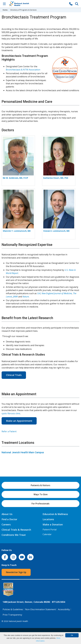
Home (5, 10)
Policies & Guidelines (13, 609)
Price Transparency (12, 615)
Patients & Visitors (40, 485)
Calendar (47, 534)
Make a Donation (53, 524)
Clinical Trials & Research (16, 530)
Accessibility (64, 609)
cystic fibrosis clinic (11, 413)
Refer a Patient (9, 431)
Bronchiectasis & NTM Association (23, 70)
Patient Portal (50, 530)
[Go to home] (38, 4)
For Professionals (40, 504)
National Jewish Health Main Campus (23, 452)
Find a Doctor (9, 519)
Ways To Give (41, 494)
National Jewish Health (18, 621)
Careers (6, 524)
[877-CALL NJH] (71, 4)
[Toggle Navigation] (4, 4)
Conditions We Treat (14, 535)
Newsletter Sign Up (16, 572)
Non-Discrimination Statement (40, 609)
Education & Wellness (55, 514)
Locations (48, 519)
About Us (7, 514)
